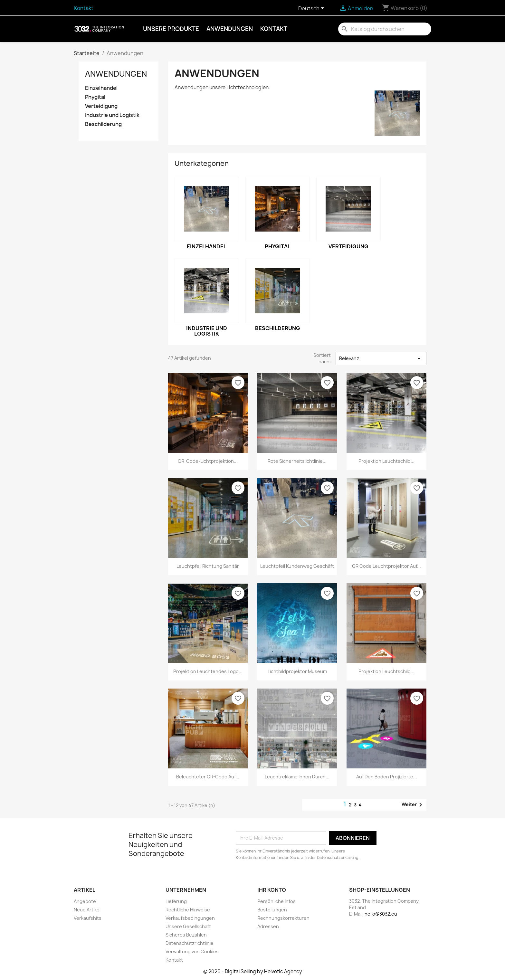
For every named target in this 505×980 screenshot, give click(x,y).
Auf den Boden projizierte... (387, 777)
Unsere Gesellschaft (188, 926)
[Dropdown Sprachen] (312, 9)
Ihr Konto (272, 890)
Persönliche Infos (276, 901)
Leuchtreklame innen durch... (297, 777)
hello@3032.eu (381, 914)
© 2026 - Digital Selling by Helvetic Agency (253, 971)
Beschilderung (103, 124)
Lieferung (176, 901)
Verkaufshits (88, 918)
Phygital (95, 97)
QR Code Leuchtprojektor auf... (386, 566)
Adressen (268, 926)
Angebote (85, 901)
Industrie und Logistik (112, 115)
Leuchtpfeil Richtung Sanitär (208, 566)
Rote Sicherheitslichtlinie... (297, 461)
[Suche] (385, 29)
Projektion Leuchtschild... (386, 461)
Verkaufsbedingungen (190, 918)
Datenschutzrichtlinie (190, 943)
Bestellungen (272, 910)
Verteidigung (101, 106)
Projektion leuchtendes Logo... (208, 671)
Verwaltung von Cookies (192, 951)
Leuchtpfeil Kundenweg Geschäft (297, 566)
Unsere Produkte (171, 29)
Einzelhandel (101, 88)
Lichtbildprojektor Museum (297, 671)
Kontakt (84, 8)
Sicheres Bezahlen (186, 935)
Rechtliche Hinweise (188, 910)
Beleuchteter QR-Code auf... (208, 777)
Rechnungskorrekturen (283, 918)
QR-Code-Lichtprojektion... (208, 461)
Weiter (413, 805)
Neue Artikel (87, 910)
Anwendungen (230, 29)
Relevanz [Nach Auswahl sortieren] (381, 358)
